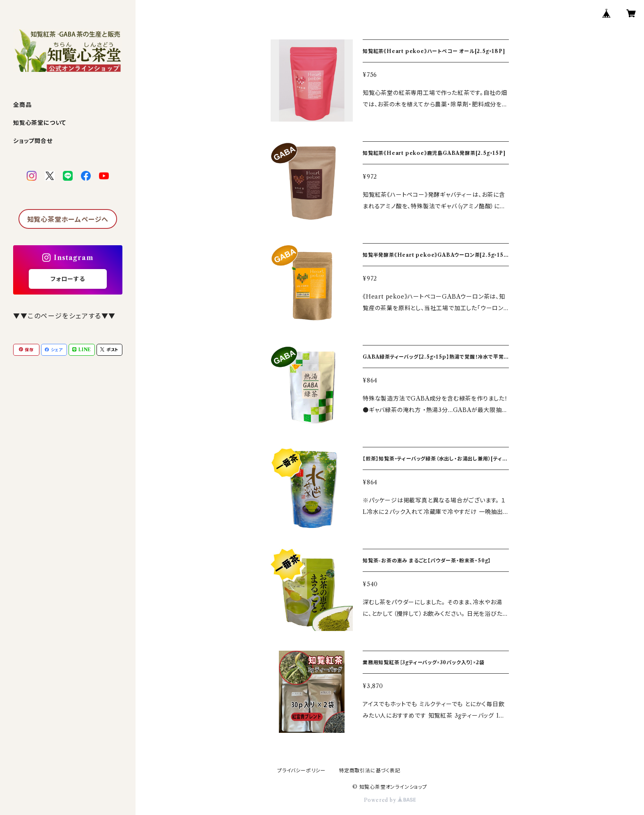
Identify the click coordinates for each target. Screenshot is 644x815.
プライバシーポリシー (301, 770)
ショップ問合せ (33, 141)
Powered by (390, 800)
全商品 (22, 105)
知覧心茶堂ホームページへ (68, 219)
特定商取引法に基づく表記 (370, 770)
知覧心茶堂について (40, 123)
